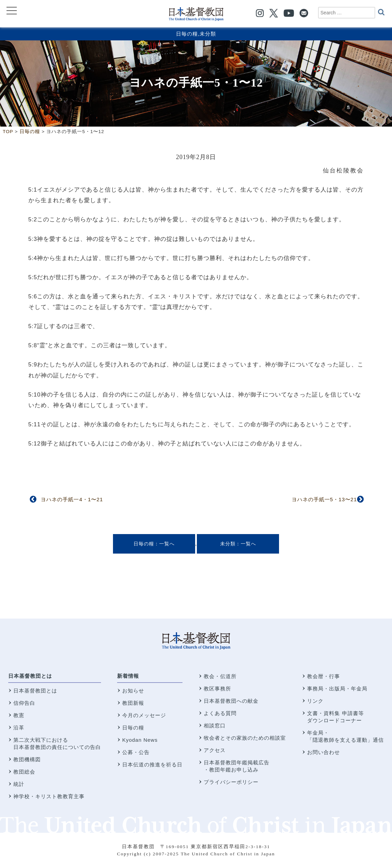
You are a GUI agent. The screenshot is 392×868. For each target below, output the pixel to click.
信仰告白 (24, 703)
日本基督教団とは (30, 676)
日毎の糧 (187, 34)
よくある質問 (220, 713)
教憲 (19, 715)
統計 (19, 784)
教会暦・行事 (324, 676)
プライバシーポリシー (231, 782)
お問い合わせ (324, 752)
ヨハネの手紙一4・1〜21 (72, 499)
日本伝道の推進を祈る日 (152, 765)
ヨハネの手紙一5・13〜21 (324, 499)
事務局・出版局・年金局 (337, 689)
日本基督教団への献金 (231, 701)
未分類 (208, 34)
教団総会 (24, 772)
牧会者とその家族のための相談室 (245, 738)
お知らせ (133, 691)
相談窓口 (215, 726)
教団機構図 (27, 759)
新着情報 (128, 676)
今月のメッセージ (144, 715)
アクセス (215, 750)
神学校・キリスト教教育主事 (49, 796)
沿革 (19, 728)
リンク (315, 701)
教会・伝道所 (220, 676)
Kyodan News (140, 740)
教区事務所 (217, 689)
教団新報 (133, 703)
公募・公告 (136, 752)
